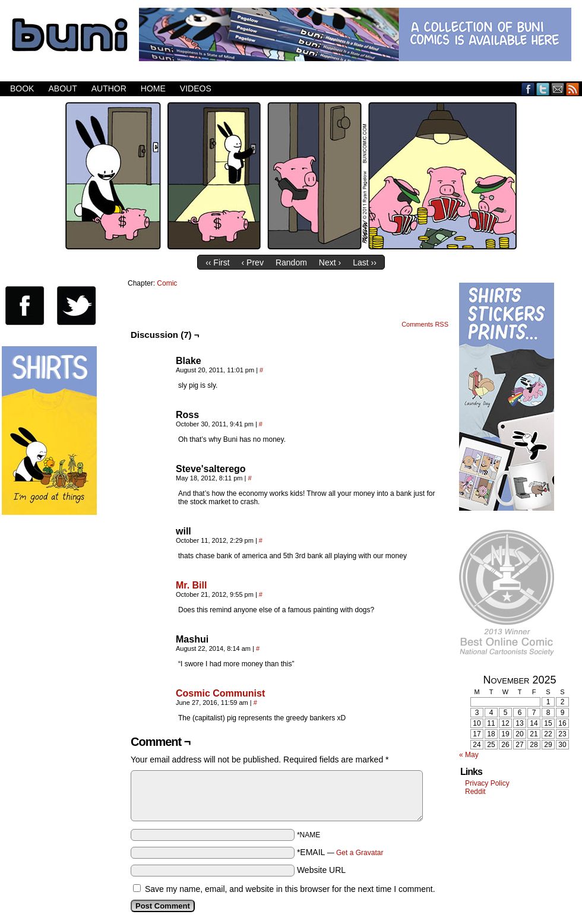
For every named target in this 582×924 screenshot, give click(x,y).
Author (109, 88)
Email (558, 89)
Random (291, 262)
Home (153, 88)
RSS (573, 89)
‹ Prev (253, 262)
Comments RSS (425, 324)
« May (469, 755)
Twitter (543, 89)
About (62, 88)
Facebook (528, 89)
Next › (330, 262)
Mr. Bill (191, 585)
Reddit (475, 792)
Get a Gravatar (360, 853)
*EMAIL (340, 852)
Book (22, 88)
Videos (196, 88)
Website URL (321, 870)
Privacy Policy (487, 783)
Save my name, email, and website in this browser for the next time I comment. (290, 889)
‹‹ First (217, 262)
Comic (167, 283)
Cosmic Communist (220, 693)
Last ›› (365, 262)
